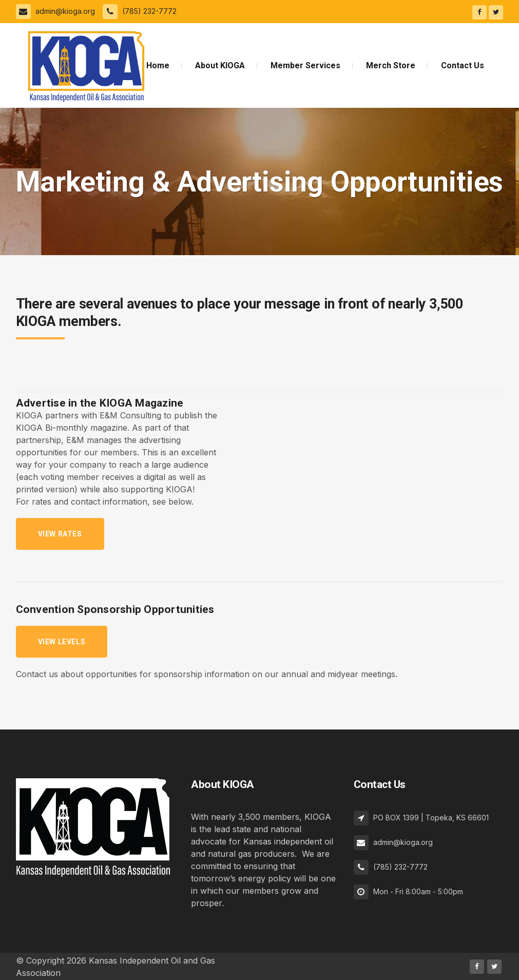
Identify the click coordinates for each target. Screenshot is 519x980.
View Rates (60, 534)
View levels (62, 642)
